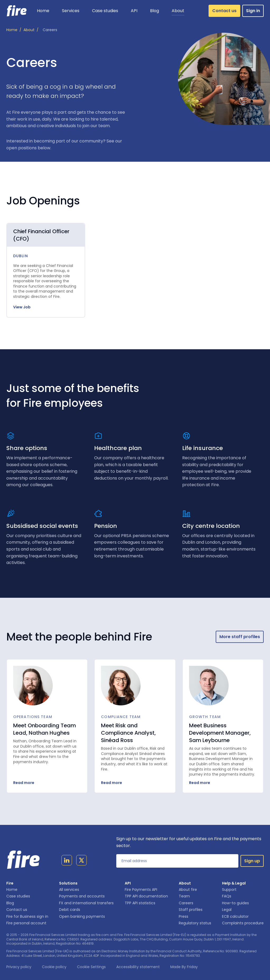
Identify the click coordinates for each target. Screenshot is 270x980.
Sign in (253, 11)
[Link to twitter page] (81, 861)
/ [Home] (14, 30)
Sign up (252, 861)
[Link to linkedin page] (67, 861)
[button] (71, 11)
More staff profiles (240, 637)
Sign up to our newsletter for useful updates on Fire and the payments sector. (189, 842)
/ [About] (31, 30)
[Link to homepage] (17, 11)
